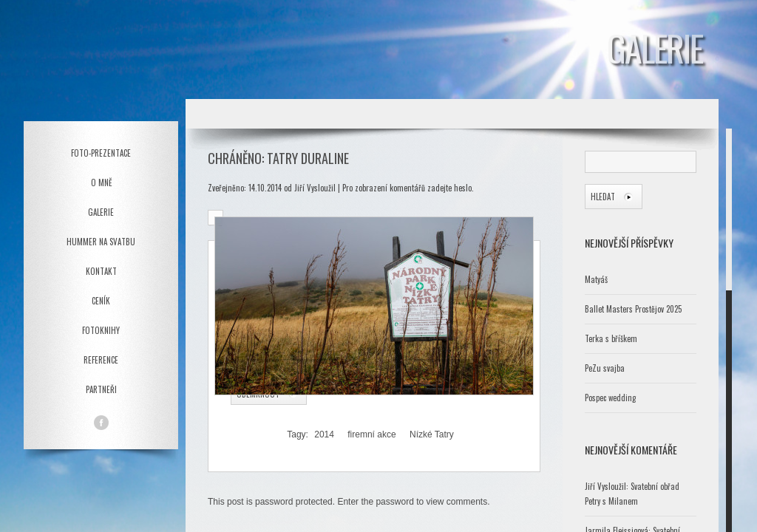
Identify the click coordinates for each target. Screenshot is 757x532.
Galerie (101, 212)
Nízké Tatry (432, 434)
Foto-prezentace (101, 153)
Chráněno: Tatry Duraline (278, 158)
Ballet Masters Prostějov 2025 (633, 309)
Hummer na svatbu (101, 242)
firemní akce (371, 434)
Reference (101, 360)
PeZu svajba (605, 368)
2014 (324, 434)
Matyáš (596, 279)
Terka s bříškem (611, 338)
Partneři (101, 389)
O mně (101, 183)
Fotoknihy (101, 330)
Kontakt (101, 271)
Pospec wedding (610, 398)
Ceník (101, 301)
